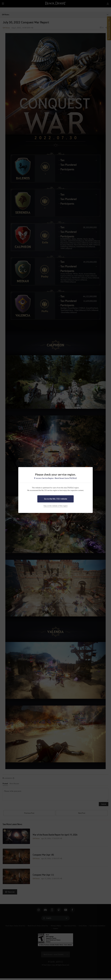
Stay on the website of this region (56, 506)
